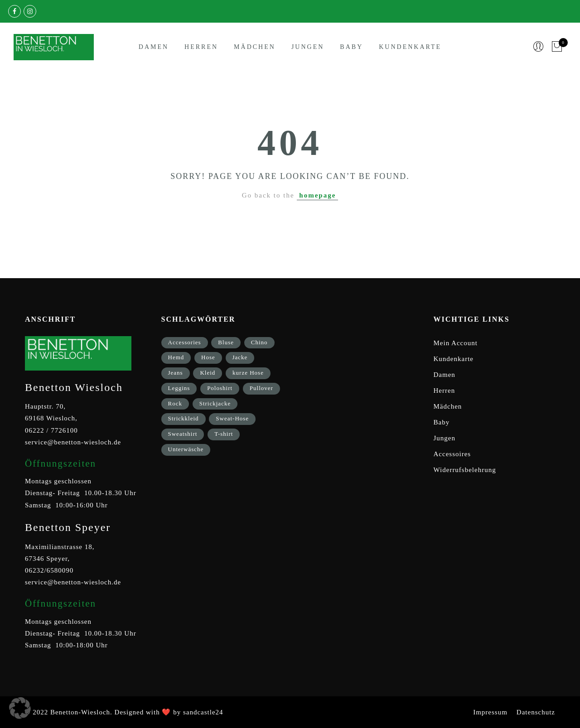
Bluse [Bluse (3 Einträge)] (226, 342)
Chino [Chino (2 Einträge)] (259, 342)
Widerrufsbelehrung (465, 470)
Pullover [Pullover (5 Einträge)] (261, 388)
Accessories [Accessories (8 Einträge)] (185, 342)
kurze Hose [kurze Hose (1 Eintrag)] (248, 373)
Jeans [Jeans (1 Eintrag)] (176, 373)
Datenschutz (536, 712)
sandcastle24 (203, 712)
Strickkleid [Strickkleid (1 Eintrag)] (184, 418)
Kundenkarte (410, 47)
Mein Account (456, 343)
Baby (351, 47)
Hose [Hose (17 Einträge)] (208, 357)
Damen (154, 47)
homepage (317, 195)
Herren (201, 47)
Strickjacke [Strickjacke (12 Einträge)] (215, 403)
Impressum (490, 712)
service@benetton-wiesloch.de (73, 442)
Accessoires (452, 454)
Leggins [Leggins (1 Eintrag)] (179, 388)
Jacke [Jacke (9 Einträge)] (240, 357)
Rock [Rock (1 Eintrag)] (175, 403)
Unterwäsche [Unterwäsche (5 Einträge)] (186, 449)
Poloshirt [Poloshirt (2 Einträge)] (220, 388)
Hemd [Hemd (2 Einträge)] (176, 357)
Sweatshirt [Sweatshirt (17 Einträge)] (183, 434)
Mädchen (255, 47)
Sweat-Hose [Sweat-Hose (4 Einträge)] (232, 418)
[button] (20, 708)
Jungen (308, 47)
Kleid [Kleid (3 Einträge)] (208, 373)
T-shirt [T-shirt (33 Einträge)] (224, 434)
